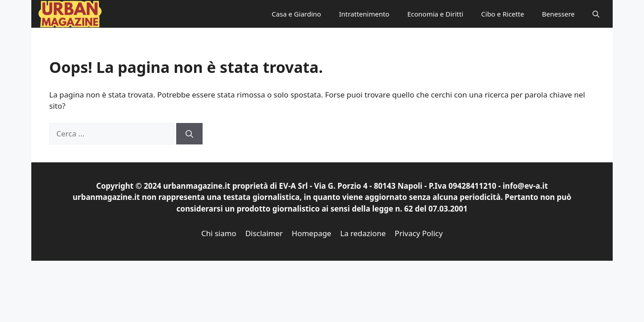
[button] (596, 14)
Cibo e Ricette (503, 14)
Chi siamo (219, 233)
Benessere (558, 14)
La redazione (363, 233)
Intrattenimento (364, 14)
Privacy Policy (419, 233)
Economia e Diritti (435, 14)
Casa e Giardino (297, 14)
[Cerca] (189, 134)
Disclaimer (264, 233)
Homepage (311, 233)
